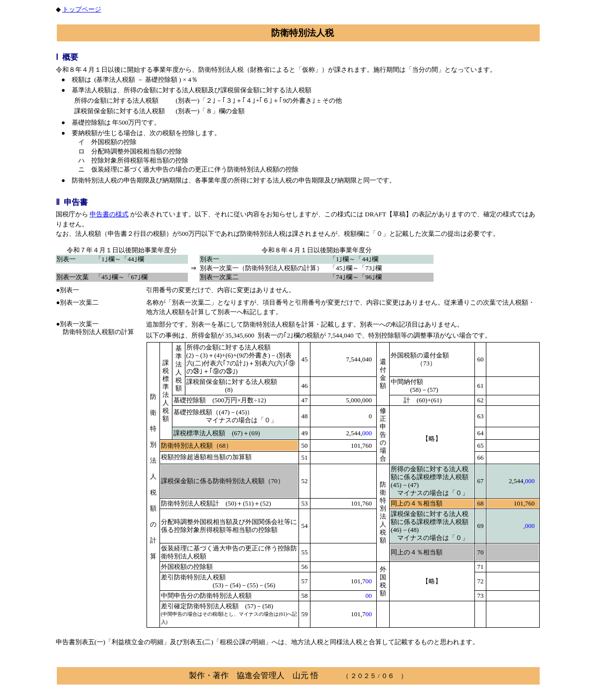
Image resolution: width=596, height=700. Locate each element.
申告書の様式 (109, 214)
